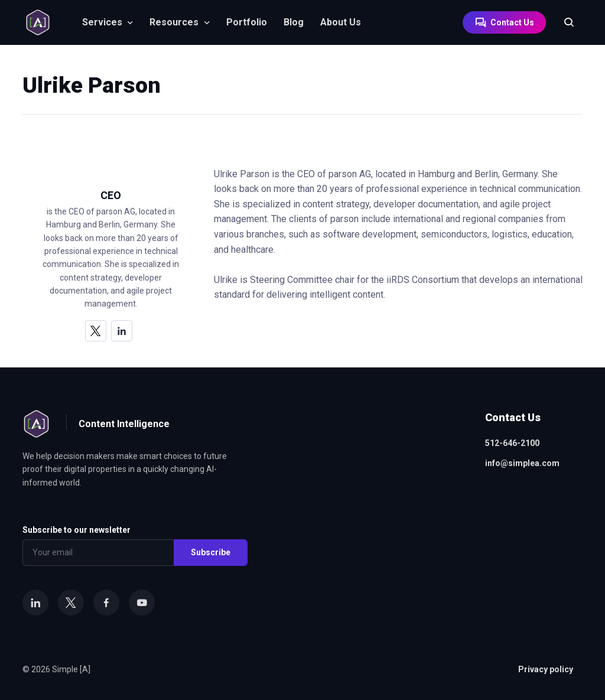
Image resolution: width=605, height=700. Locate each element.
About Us (341, 22)
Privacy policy (546, 669)
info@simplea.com (522, 463)
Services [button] (102, 22)
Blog (294, 22)
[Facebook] (106, 603)
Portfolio (247, 22)
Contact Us (504, 22)
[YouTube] (142, 603)
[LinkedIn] (122, 331)
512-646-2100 (512, 443)
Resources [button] (174, 22)
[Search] (563, 22)
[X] (96, 331)
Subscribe (211, 552)
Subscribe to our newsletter (77, 530)
